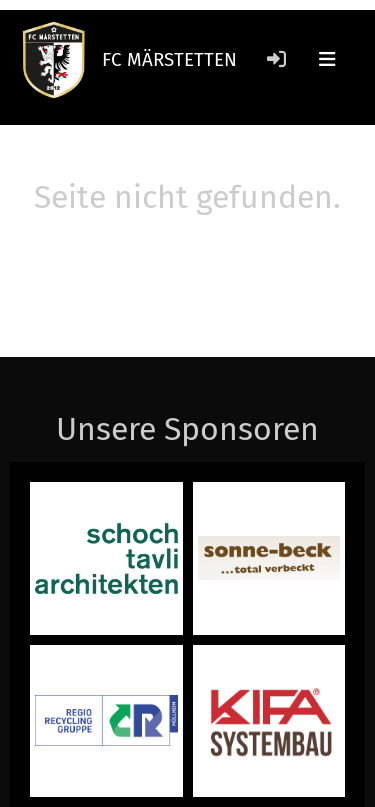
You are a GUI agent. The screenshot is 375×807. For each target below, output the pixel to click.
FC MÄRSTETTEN (169, 59)
